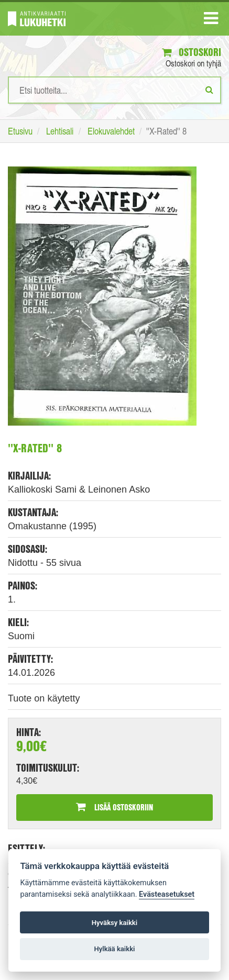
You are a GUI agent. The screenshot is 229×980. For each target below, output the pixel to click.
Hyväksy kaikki (114, 923)
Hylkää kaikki (114, 949)
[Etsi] (209, 90)
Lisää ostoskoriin (114, 807)
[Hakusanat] (114, 90)
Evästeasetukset (167, 894)
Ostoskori (192, 52)
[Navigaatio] (211, 20)
